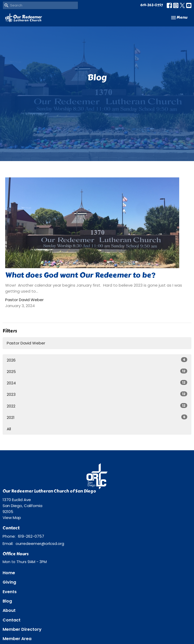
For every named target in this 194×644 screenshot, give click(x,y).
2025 (97, 371)
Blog (7, 601)
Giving (9, 582)
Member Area (17, 639)
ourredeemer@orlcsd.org (40, 543)
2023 (97, 394)
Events (10, 592)
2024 (97, 383)
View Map (12, 518)
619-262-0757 (152, 5)
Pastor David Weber (26, 343)
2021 (97, 417)
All (9, 429)
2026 (97, 360)
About (9, 610)
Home (9, 573)
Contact (12, 620)
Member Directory (22, 629)
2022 (97, 406)
